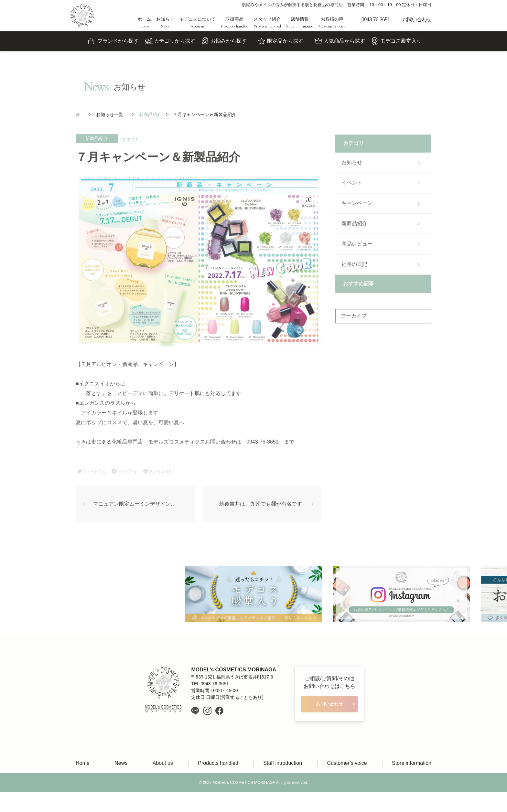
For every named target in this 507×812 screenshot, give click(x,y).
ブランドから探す (118, 41)
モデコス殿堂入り (401, 41)
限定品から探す (285, 41)
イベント (352, 186)
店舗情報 (300, 23)
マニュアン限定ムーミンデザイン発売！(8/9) (144, 507)
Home (83, 763)
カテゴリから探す (175, 41)
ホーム (144, 23)
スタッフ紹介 (267, 23)
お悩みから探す (229, 41)
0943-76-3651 (376, 20)
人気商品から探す (344, 41)
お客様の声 (332, 23)
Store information (412, 763)
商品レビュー (357, 247)
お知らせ (165, 23)
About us (163, 763)
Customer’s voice (347, 763)
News (121, 763)
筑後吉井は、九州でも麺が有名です (261, 507)
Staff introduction (283, 763)
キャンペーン (357, 206)
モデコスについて (198, 23)
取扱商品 (235, 23)
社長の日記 (354, 267)
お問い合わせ (417, 20)
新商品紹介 (97, 141)
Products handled (218, 763)
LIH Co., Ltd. (263, 802)
